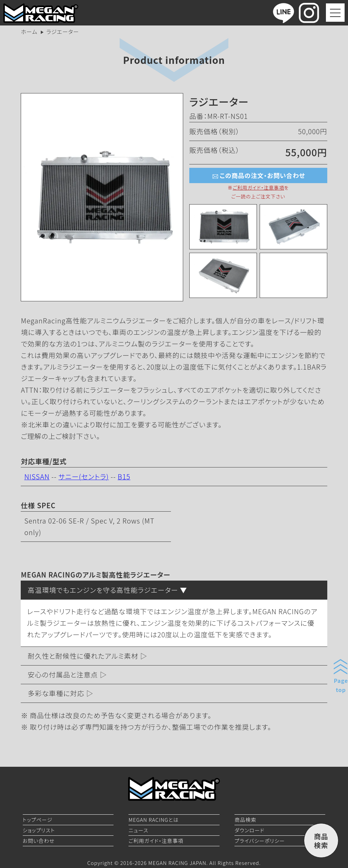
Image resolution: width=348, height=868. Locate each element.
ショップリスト (39, 830)
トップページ (38, 820)
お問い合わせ (39, 841)
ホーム (29, 32)
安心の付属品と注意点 (63, 675)
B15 (124, 476)
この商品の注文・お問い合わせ (258, 176)
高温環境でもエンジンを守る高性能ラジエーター (103, 590)
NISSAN (37, 476)
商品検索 (245, 820)
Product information (174, 60)
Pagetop (341, 685)
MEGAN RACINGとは (153, 820)
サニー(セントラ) (84, 476)
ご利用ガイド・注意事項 (258, 188)
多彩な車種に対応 (56, 693)
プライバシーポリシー (260, 841)
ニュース (138, 830)
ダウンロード (249, 830)
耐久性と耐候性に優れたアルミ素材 (83, 656)
